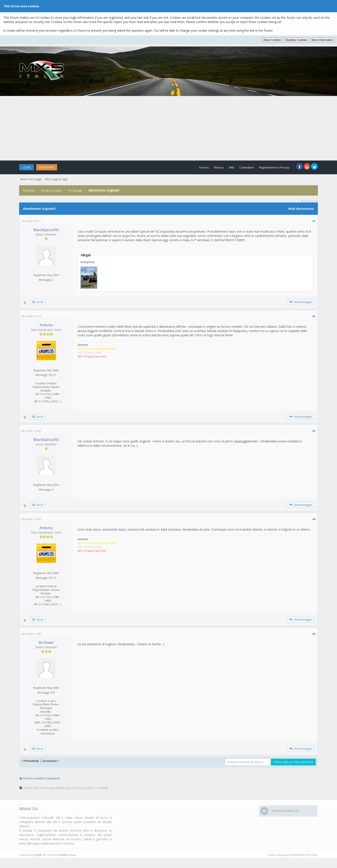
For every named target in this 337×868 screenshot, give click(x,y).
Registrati (53, 167)
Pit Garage (78, 190)
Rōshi (297, 861)
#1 (314, 221)
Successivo (51, 767)
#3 (314, 433)
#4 (314, 523)
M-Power (46, 647)
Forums (190, 167)
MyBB (39, 861)
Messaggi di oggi (58, 179)
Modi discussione (301, 209)
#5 (314, 638)
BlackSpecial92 (46, 230)
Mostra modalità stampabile (43, 784)
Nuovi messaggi (31, 179)
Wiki (223, 167)
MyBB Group (68, 861)
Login (28, 167)
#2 (314, 317)
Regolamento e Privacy (271, 167)
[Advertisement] (168, 128)
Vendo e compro (53, 190)
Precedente (32, 767)
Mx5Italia (29, 190)
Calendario (240, 167)
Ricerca (208, 167)
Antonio (46, 326)
